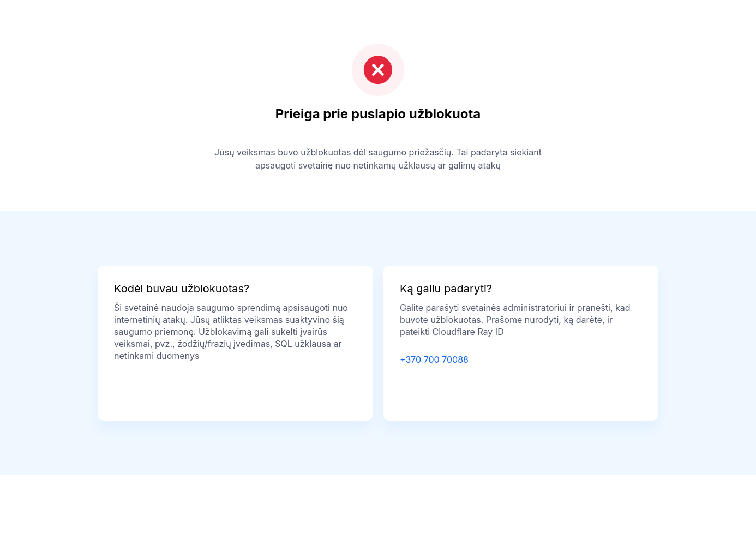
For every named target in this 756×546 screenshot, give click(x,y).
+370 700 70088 (434, 359)
